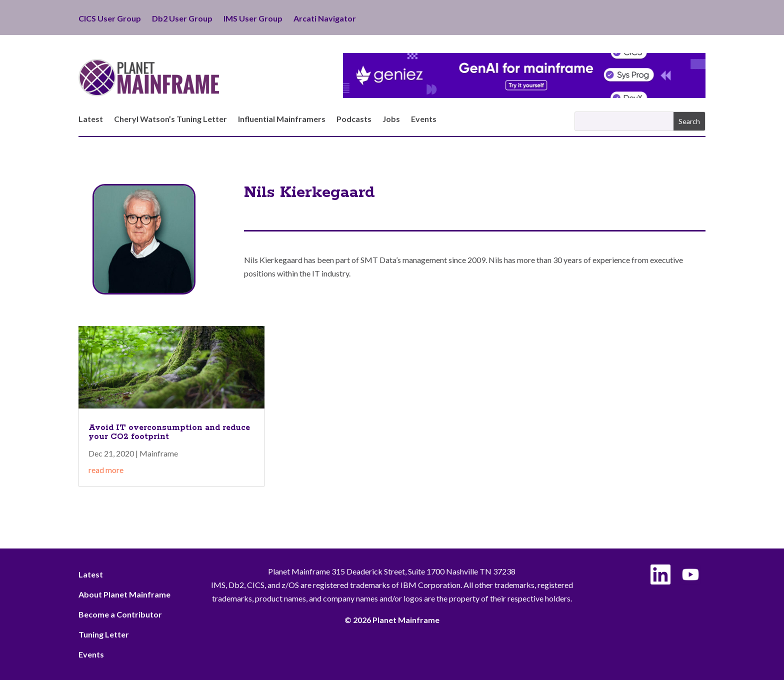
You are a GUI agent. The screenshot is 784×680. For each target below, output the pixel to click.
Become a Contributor (120, 614)
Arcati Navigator (325, 19)
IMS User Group (253, 19)
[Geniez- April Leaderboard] (524, 95)
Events (424, 119)
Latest (91, 119)
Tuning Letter (104, 634)
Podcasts (354, 119)
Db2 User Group (182, 19)
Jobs (391, 119)
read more (106, 470)
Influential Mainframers (282, 119)
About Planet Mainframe (124, 594)
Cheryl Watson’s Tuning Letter (170, 119)
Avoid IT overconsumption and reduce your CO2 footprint (169, 432)
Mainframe (159, 453)
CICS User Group (110, 19)
